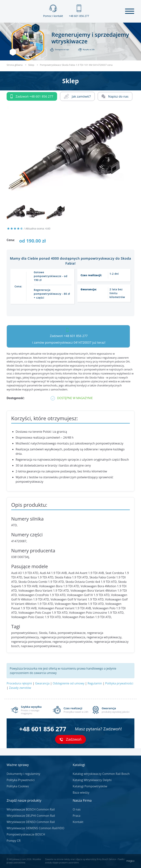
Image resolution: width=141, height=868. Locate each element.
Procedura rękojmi (19, 683)
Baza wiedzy (81, 792)
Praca (77, 816)
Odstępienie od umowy (69, 683)
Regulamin (95, 683)
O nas (77, 809)
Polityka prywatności (119, 683)
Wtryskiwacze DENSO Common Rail (31, 822)
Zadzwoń (32, 96)
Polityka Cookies (18, 786)
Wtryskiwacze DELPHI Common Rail (31, 816)
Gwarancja (42, 683)
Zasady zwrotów (20, 688)
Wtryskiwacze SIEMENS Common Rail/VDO (35, 828)
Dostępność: (16, 398)
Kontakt (78, 822)
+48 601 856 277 (79, 11)
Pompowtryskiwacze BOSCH (26, 834)
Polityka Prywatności (21, 780)
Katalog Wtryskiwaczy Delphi (92, 780)
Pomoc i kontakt (53, 11)
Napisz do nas (115, 96)
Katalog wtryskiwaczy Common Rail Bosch (101, 774)
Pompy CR (14, 841)
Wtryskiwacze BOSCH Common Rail (31, 809)
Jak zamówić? (77, 96)
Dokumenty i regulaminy (23, 774)
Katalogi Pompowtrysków (90, 786)
